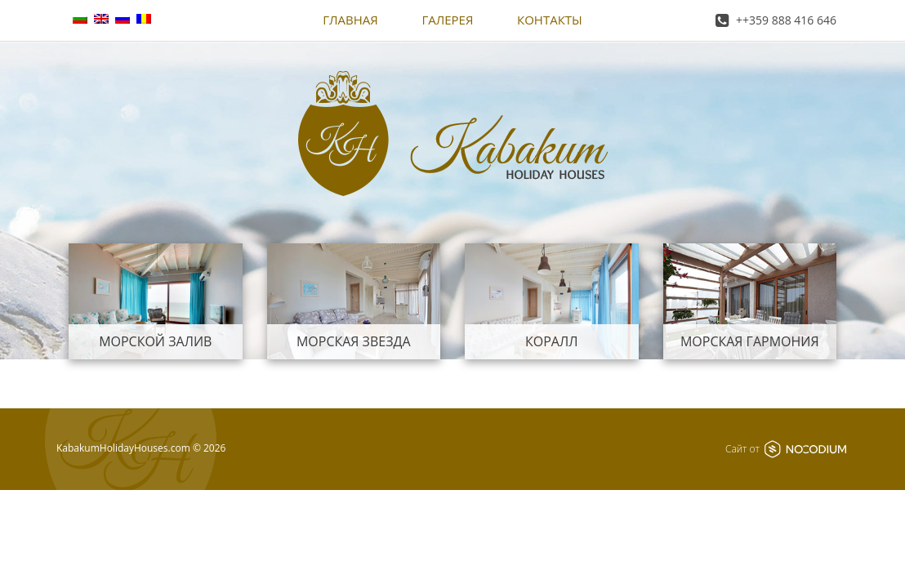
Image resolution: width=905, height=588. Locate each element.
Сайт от (786, 450)
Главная (350, 20)
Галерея (447, 20)
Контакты (550, 20)
